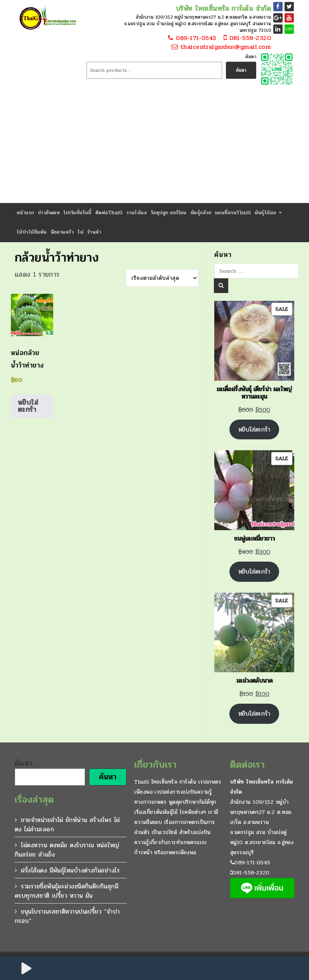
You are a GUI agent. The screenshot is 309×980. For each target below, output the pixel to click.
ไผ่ (81, 232)
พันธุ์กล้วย (201, 213)
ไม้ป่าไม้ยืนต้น (32, 232)
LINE (289, 29)
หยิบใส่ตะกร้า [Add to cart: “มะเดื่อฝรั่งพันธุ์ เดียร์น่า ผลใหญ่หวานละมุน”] (254, 429)
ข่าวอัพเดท (49, 213)
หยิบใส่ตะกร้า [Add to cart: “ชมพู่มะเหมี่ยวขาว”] (254, 572)
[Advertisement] (154, 145)
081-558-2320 (245, 38)
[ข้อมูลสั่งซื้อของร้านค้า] (162, 278)
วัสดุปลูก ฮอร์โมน (169, 213)
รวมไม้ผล (137, 213)
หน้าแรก (25, 213)
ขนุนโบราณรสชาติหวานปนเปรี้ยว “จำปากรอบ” (67, 916)
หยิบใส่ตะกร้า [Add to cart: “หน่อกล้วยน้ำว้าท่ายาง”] (28, 406)
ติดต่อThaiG (109, 213)
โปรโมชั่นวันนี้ (78, 213)
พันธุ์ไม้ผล (268, 213)
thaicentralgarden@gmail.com (220, 47)
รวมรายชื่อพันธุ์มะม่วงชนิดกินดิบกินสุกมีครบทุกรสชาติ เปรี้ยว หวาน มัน (67, 891)
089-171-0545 (191, 38)
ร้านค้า (94, 232)
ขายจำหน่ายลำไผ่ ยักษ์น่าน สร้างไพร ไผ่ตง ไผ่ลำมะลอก (67, 825)
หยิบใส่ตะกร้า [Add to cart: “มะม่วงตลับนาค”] (254, 714)
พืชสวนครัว (62, 232)
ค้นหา (251, 57)
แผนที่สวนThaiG (233, 213)
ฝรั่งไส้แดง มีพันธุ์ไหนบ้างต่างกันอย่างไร (70, 870)
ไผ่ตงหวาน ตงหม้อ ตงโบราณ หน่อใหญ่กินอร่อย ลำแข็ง (67, 850)
